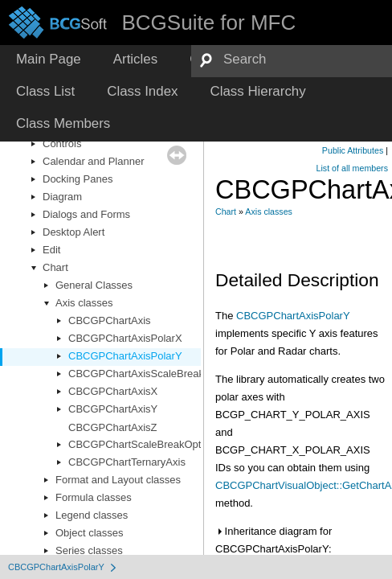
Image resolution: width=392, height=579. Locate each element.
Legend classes (92, 515)
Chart (55, 267)
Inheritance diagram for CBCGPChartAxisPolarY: (274, 540)
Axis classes (84, 303)
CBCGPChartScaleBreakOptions (144, 444)
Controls (62, 144)
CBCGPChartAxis (110, 320)
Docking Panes (78, 179)
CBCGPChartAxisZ (113, 427)
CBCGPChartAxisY (113, 409)
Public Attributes (353, 150)
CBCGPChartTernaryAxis (127, 462)
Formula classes (94, 497)
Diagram (62, 197)
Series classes (89, 550)
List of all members (352, 168)
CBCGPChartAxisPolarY (125, 356)
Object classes (90, 533)
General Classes (94, 285)
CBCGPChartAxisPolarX (125, 338)
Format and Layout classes (118, 480)
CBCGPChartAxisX (113, 391)
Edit (51, 250)
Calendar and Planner (93, 161)
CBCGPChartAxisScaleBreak (136, 374)
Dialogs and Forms (86, 214)
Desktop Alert (73, 232)
